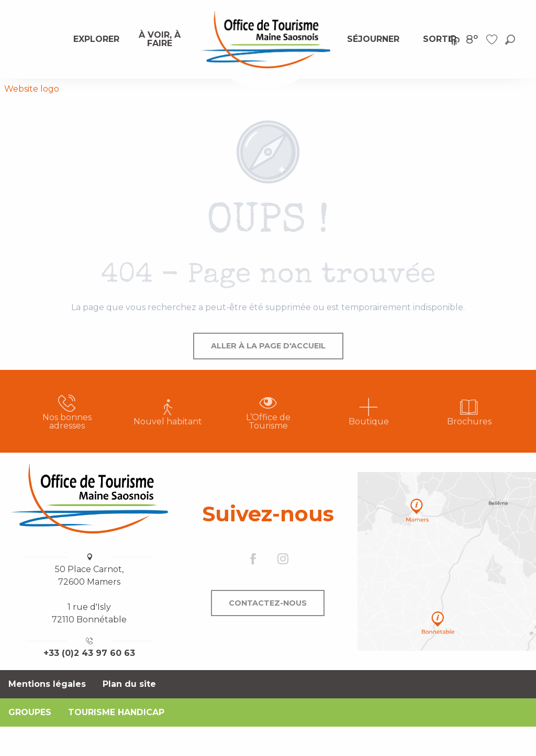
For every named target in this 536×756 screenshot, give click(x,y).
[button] (510, 40)
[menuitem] (97, 39)
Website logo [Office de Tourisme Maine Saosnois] (32, 89)
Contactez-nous (268, 603)
